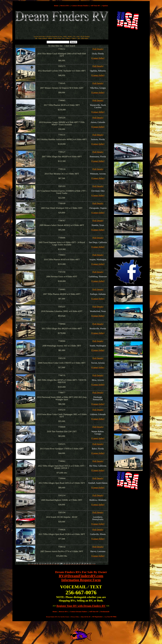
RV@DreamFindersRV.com (81, 576)
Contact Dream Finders (80, 6)
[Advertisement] (62, 29)
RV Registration (98, 617)
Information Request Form (81, 580)
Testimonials (105, 612)
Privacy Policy (75, 617)
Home (56, 6)
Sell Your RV (95, 6)
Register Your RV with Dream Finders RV (81, 606)
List (106, 617)
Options (105, 6)
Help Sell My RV (86, 617)
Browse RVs (65, 6)
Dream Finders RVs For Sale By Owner (81, 572)
